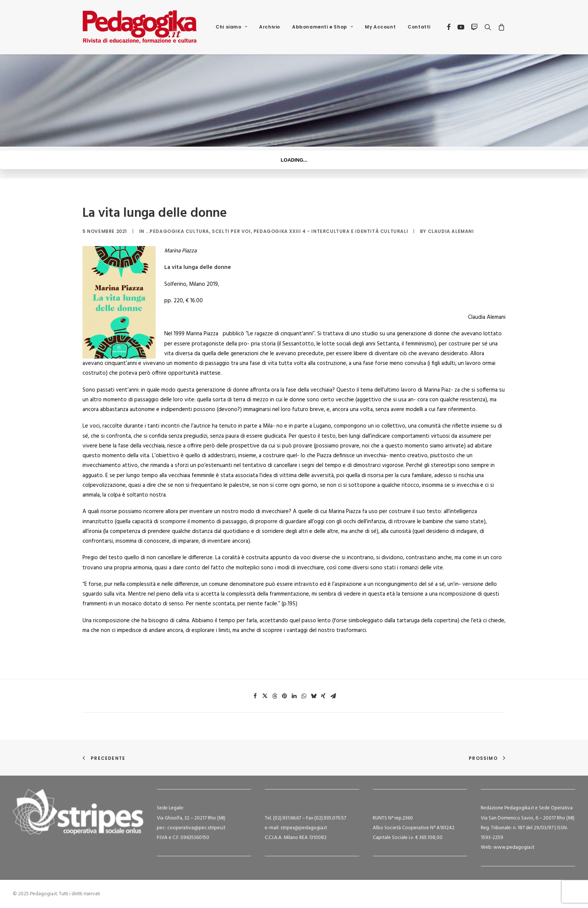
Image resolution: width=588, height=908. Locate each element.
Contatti (419, 27)
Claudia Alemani (451, 231)
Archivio (270, 27)
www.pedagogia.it (514, 847)
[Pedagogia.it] (140, 27)
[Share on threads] (274, 696)
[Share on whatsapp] (304, 696)
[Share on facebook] (255, 696)
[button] (449, 27)
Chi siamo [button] (231, 27)
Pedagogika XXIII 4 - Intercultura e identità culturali (331, 231)
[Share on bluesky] (313, 696)
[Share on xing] (323, 696)
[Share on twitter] (265, 696)
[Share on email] (333, 696)
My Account (380, 27)
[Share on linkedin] (294, 696)
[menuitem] (231, 27)
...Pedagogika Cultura (177, 231)
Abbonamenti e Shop (322, 27)
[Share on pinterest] (284, 696)
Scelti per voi (231, 231)
